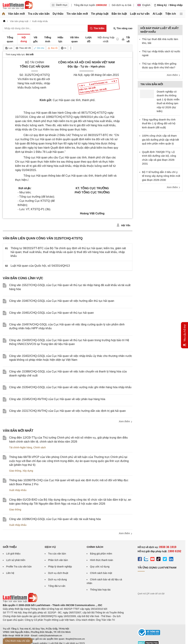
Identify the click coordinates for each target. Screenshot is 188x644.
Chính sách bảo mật (101, 573)
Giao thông (15, 471)
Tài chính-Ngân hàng (21, 447)
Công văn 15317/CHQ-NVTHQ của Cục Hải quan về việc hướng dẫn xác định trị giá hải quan (67, 411)
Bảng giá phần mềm (101, 554)
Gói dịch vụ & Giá (121, 5)
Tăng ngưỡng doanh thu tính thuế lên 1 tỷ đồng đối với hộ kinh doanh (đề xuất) (159, 123)
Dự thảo (58, 14)
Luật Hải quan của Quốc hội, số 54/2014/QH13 (40, 266)
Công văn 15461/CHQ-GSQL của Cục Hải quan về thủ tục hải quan (51, 313)
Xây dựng (28, 471)
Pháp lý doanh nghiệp (60, 567)
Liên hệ (10, 573)
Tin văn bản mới (77, 14)
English (144, 5)
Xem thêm (126, 421)
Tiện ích (171, 14)
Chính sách (40, 447)
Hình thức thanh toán (101, 560)
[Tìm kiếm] (97, 28)
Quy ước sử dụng (100, 567)
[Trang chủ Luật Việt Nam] (18, 5)
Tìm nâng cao (123, 28)
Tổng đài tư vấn (57, 586)
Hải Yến (123, 225)
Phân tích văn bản (58, 560)
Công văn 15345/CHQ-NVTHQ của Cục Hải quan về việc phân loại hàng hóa (57, 399)
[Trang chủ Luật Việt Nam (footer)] (20, 602)
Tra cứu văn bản (39, 14)
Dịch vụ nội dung (57, 579)
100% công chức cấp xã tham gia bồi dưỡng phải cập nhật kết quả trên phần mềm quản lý (160, 140)
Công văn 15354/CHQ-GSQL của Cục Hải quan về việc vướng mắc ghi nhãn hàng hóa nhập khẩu (70, 387)
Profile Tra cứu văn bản (19, 567)
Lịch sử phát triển (16, 560)
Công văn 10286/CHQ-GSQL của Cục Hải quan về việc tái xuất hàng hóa (55, 519)
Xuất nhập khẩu (18, 490)
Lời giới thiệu (13, 554)
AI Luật (157, 14)
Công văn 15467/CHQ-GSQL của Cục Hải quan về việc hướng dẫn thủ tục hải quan (62, 301)
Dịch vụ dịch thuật (58, 573)
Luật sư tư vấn (140, 14)
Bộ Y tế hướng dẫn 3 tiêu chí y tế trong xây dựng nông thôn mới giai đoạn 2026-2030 (161, 176)
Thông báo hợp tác (100, 590)
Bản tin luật (119, 14)
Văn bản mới (16, 14)
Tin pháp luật (100, 14)
